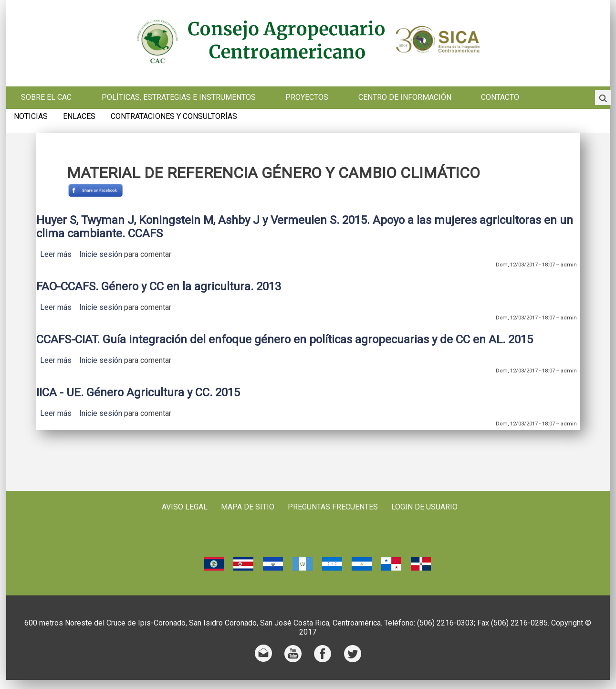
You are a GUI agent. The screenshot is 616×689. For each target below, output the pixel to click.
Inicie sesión (101, 254)
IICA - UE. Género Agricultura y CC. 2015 (138, 392)
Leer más (56, 254)
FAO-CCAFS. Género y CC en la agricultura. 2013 (159, 286)
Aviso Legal (185, 507)
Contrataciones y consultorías (174, 117)
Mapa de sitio (248, 507)
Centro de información (405, 97)
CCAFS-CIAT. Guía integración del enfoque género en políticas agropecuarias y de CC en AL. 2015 (285, 339)
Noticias (31, 117)
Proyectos (307, 97)
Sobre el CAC (46, 97)
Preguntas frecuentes (333, 507)
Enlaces (79, 117)
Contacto (500, 97)
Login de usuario (424, 507)
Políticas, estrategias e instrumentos (179, 97)
